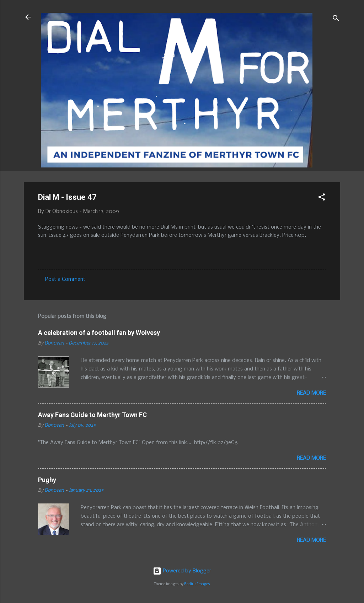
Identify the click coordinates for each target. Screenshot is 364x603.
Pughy (47, 480)
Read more (311, 393)
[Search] (336, 19)
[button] (322, 198)
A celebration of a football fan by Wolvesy (99, 333)
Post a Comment (65, 279)
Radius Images (197, 584)
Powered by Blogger (182, 571)
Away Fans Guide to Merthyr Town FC (92, 415)
